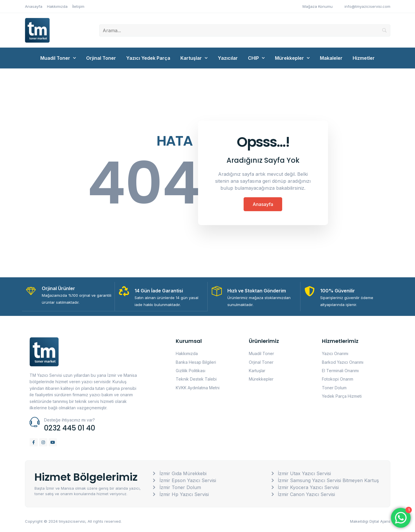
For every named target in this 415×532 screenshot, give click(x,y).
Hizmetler (364, 58)
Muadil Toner (58, 58)
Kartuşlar (194, 58)
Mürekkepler (292, 58)
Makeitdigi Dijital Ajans (370, 521)
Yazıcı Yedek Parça (148, 58)
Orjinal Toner (101, 58)
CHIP (256, 58)
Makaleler (331, 58)
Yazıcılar (228, 58)
